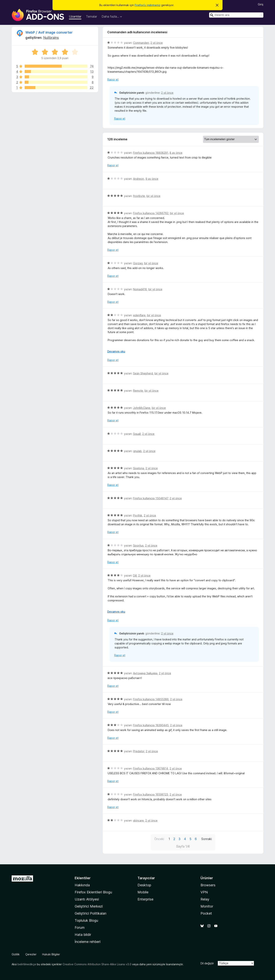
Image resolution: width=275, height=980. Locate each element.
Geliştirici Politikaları (91, 913)
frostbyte (139, 196)
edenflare (139, 315)
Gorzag (138, 263)
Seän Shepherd (143, 373)
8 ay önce (176, 153)
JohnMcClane (142, 408)
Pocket (206, 913)
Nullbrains (51, 38)
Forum (80, 928)
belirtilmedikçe (27, 964)
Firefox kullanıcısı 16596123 (151, 794)
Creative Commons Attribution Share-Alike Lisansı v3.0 (97, 964)
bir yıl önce (153, 196)
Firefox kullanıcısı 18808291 (151, 153)
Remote (138, 391)
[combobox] (236, 15)
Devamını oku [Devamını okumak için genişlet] (116, 351)
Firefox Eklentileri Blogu (93, 892)
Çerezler (31, 954)
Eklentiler (83, 878)
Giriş (261, 4)
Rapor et (113, 79)
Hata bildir (83, 935)
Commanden (141, 43)
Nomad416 (140, 289)
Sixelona (139, 468)
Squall (137, 434)
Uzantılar (75, 16)
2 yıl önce (157, 43)
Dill (135, 575)
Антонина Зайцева (145, 673)
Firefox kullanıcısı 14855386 (151, 699)
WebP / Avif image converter (49, 32)
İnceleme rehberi (88, 942)
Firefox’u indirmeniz (148, 5)
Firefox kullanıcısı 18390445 (151, 725)
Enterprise (145, 899)
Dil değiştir (207, 963)
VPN (204, 892)
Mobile (143, 892)
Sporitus (138, 545)
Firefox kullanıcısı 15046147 (151, 498)
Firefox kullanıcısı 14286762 (151, 213)
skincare (138, 820)
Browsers (208, 885)
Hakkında (82, 885)
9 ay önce (152, 179)
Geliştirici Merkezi (89, 906)
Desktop (144, 885)
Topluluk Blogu (86, 920)
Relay (205, 899)
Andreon (139, 179)
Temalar (91, 16)
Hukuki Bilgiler (51, 954)
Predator (139, 751)
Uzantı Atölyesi (87, 899)
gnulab (137, 451)
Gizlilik (16, 954)
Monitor (207, 906)
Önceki (159, 839)
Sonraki (207, 839)
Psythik (138, 515)
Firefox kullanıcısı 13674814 (151, 768)
